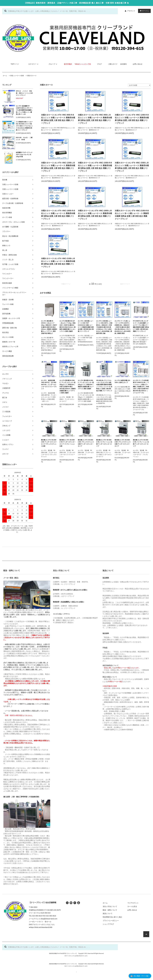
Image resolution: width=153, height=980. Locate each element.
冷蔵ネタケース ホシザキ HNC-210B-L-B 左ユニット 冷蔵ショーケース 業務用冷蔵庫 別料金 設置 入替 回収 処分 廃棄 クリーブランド (58, 263)
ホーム (5, 76)
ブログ (99, 64)
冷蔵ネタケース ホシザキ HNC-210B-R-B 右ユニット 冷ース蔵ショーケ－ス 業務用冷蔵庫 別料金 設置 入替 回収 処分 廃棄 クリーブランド (132, 215)
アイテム (144, 11)
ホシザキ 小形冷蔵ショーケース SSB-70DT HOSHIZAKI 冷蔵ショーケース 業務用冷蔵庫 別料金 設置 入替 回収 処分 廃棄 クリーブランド (86, 326)
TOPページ (15, 64)
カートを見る (132, 906)
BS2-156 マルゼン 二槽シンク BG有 (24, 139)
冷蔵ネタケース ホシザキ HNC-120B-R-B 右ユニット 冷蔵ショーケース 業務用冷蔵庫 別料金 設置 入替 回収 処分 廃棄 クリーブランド (132, 119)
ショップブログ (108, 924)
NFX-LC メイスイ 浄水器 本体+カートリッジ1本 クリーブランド (24, 93)
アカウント (131, 11)
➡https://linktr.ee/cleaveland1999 (41, 927)
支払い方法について (110, 906)
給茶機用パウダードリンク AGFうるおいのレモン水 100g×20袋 (24, 155)
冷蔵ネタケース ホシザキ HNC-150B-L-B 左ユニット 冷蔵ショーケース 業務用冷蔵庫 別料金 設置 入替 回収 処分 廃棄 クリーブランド (132, 167)
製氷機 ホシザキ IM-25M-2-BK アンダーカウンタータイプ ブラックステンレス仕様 (49, 443)
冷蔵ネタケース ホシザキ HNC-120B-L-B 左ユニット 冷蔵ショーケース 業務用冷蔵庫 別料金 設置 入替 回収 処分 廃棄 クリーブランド (58, 167)
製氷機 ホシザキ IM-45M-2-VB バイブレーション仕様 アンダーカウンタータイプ (141, 443)
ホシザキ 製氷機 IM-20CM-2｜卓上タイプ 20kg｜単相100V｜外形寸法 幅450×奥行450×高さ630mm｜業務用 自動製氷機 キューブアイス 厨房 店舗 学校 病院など (49, 327)
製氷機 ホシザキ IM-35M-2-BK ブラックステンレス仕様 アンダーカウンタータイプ (86, 443)
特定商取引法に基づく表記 (112, 917)
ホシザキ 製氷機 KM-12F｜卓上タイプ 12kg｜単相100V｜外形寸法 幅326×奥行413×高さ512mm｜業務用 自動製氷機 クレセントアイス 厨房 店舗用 (67, 326)
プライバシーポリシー (111, 921)
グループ (53, 64)
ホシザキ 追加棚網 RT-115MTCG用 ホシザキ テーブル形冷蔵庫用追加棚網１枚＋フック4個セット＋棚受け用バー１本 (24, 110)
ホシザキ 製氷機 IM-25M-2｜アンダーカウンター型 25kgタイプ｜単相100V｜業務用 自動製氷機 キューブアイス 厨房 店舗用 (86, 385)
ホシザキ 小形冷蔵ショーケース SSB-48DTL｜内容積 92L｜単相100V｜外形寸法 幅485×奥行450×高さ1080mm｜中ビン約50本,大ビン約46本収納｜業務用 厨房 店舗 (104, 327)
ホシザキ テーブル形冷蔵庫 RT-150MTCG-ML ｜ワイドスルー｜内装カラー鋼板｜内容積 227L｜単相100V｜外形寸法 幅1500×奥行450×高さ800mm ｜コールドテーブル (141, 387)
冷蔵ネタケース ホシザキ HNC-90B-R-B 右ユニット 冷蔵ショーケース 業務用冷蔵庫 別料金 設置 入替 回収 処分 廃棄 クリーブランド (58, 119)
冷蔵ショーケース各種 (17, 76)
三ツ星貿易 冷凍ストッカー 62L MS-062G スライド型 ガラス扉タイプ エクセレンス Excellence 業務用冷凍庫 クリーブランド (24, 126)
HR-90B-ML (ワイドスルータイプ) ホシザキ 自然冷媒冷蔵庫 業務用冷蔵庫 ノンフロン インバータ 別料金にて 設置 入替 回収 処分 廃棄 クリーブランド (104, 386)
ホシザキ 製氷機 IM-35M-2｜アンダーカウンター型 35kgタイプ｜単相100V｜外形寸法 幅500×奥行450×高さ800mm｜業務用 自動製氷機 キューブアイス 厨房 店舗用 (67, 387)
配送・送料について (110, 910)
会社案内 (123, 64)
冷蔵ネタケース (32, 76)
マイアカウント (133, 903)
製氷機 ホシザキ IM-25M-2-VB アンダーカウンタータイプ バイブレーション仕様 (67, 443)
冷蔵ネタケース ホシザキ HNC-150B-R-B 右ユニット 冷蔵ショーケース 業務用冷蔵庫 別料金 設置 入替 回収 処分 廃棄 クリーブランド (95, 167)
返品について (108, 913)
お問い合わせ (138, 64)
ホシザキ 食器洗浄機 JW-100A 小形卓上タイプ (122, 381)
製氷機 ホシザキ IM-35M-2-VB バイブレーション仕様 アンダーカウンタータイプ (104, 443)
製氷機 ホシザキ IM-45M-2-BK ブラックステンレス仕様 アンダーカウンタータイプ (123, 443)
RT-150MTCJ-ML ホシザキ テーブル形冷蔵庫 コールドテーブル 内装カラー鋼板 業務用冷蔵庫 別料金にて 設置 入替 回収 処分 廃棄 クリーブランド (141, 326)
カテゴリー (34, 64)
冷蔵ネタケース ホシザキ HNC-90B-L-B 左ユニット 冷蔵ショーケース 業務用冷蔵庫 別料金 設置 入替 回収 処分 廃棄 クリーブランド (95, 119)
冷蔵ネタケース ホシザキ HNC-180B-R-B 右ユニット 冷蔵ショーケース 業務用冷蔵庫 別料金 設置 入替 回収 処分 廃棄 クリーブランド (58, 215)
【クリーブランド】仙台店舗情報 (43, 903)
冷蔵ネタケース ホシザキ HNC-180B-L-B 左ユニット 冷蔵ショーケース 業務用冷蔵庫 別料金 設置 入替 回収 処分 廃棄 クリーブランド (95, 215)
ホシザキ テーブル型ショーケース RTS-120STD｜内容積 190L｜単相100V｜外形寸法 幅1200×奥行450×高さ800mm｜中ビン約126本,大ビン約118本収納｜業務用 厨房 (123, 327)
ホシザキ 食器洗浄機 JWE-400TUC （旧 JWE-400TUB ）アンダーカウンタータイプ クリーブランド (49, 385)
